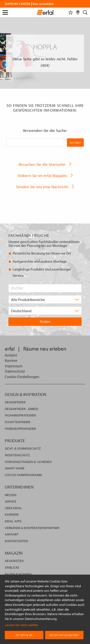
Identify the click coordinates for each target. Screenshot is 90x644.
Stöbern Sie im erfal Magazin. (43, 175)
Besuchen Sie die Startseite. (42, 164)
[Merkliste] (71, 12)
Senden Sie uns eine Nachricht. (42, 187)
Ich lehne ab (24, 635)
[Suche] (85, 12)
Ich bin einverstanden (64, 635)
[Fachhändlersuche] (78, 12)
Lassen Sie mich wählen (21, 625)
